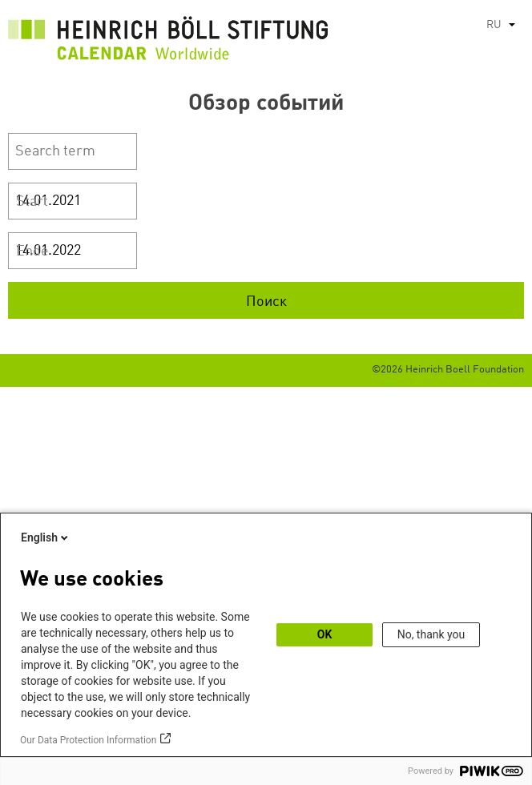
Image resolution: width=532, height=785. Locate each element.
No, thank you (431, 634)
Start (32, 202)
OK (325, 634)
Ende (32, 252)
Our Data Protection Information (88, 740)
